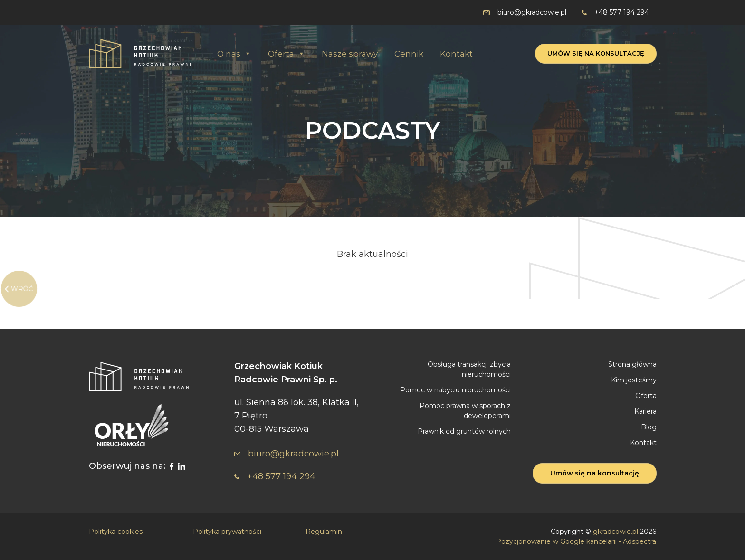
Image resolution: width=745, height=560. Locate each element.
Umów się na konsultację (596, 53)
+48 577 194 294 (615, 12)
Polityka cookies (116, 532)
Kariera (645, 411)
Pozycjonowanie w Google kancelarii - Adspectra (576, 541)
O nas (234, 54)
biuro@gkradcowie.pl (525, 12)
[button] (247, 54)
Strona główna (632, 364)
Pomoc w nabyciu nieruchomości (455, 390)
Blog (649, 427)
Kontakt (456, 54)
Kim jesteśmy (634, 380)
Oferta (287, 54)
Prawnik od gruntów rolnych (464, 431)
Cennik (409, 54)
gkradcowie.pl (616, 532)
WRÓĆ (22, 289)
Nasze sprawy (350, 54)
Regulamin (324, 532)
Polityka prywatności (227, 532)
